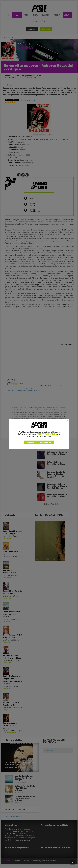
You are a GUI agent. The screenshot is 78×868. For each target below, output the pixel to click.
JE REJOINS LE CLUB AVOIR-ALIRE (39, 442)
